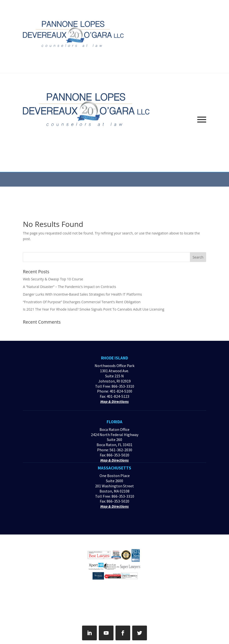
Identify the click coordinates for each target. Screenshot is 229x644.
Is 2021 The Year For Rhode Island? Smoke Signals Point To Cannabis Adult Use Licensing (93, 309)
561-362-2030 (121, 450)
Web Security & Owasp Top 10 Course (53, 279)
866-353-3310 (123, 386)
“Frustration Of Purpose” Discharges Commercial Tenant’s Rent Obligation (82, 302)
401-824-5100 (121, 391)
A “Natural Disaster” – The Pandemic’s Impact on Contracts (69, 287)
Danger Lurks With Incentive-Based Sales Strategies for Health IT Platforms (82, 294)
